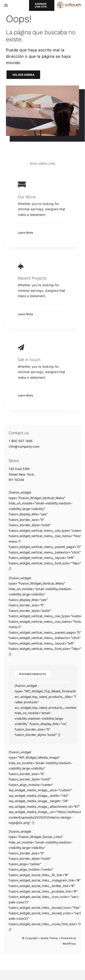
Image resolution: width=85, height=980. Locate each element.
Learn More (25, 233)
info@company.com (24, 446)
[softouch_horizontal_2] (69, 3)
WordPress (69, 944)
